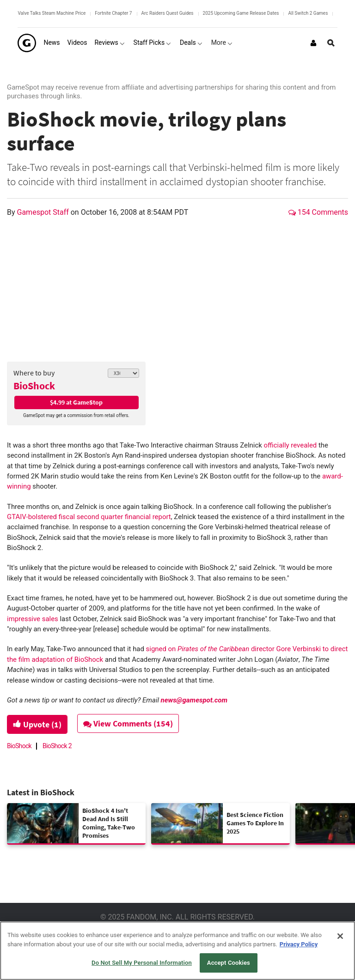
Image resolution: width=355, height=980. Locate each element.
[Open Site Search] (331, 43)
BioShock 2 (57, 746)
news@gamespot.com (194, 700)
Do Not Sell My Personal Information (142, 963)
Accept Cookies (229, 963)
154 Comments (318, 212)
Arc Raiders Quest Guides (168, 13)
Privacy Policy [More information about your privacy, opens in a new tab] (299, 944)
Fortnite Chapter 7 (113, 13)
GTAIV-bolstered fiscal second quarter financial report (89, 517)
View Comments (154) (128, 723)
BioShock (34, 386)
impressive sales (33, 619)
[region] (177, 951)
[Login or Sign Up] (313, 43)
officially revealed (291, 445)
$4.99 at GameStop (76, 402)
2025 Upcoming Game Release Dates (241, 13)
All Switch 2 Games (308, 13)
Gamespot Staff (44, 212)
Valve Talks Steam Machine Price (52, 13)
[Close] (340, 936)
